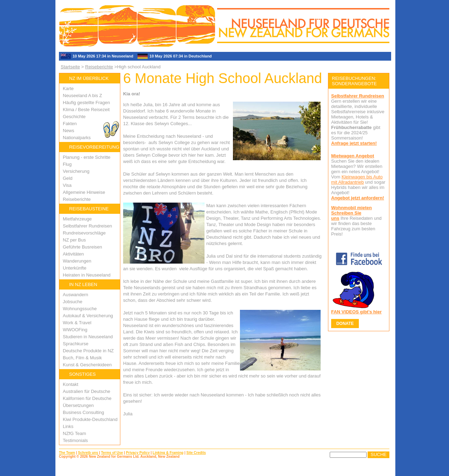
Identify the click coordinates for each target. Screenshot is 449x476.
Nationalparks (77, 138)
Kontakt (71, 384)
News (69, 131)
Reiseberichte (99, 67)
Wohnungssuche (80, 309)
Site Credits (196, 453)
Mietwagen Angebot (353, 156)
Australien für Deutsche (86, 391)
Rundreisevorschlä (82, 233)
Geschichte (74, 117)
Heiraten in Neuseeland (87, 275)
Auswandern (75, 295)
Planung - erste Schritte (87, 157)
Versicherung (76, 171)
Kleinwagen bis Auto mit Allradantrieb (357, 179)
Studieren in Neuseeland (88, 337)
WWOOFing (75, 330)
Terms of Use (112, 453)
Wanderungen (77, 261)
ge (103, 233)
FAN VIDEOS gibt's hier (356, 312)
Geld (68, 178)
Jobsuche (73, 302)
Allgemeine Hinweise (84, 192)
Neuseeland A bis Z (82, 96)
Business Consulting (83, 412)
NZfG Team (74, 433)
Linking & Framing (168, 453)
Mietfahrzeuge (77, 219)
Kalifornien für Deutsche (87, 398)
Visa (67, 185)
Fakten (70, 124)
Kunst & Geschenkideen (87, 365)
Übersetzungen (78, 405)
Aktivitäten (73, 254)
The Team (67, 453)
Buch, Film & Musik (82, 358)
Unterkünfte (75, 268)
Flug (67, 164)
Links (68, 426)
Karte (68, 89)
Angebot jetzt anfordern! (358, 198)
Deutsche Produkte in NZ (88, 351)
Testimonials (75, 440)
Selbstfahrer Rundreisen (87, 226)
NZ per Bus (74, 240)
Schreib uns (88, 453)
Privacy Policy (138, 453)
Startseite (70, 67)
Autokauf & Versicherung (88, 316)
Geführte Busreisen (82, 247)
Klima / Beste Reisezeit (86, 110)
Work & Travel (77, 323)
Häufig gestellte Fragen (86, 103)
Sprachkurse (76, 344)
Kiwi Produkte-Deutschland (90, 419)
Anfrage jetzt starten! (354, 143)
